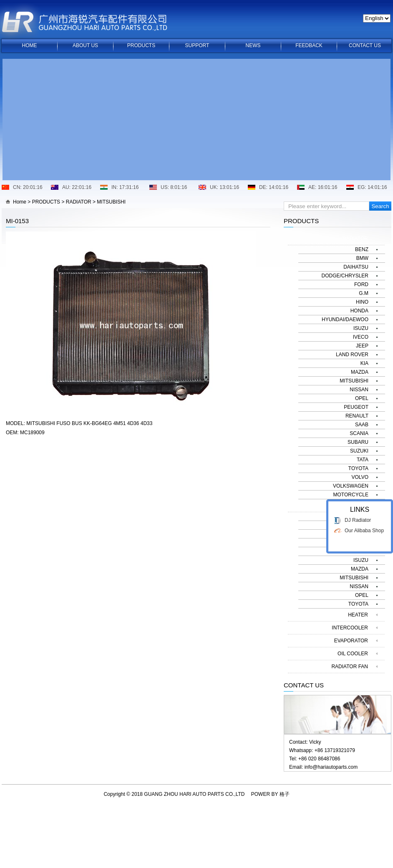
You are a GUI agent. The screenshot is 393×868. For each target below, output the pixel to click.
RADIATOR (79, 202)
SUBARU (358, 442)
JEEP (362, 346)
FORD (361, 284)
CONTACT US (365, 45)
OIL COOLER (353, 654)
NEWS (253, 45)
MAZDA (360, 372)
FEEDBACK (309, 45)
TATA (363, 460)
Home (20, 202)
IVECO (361, 337)
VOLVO (360, 477)
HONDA (359, 311)
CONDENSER (352, 506)
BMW (362, 258)
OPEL (362, 398)
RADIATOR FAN (350, 667)
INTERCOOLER (350, 628)
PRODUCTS (141, 45)
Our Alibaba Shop (364, 597)
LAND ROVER (352, 355)
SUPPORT (197, 45)
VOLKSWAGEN (351, 486)
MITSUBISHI (111, 202)
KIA (364, 363)
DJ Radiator (358, 586)
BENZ (362, 249)
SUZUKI (359, 451)
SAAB (362, 425)
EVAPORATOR (351, 641)
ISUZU (361, 328)
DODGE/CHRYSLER (345, 276)
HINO (362, 302)
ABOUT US (85, 45)
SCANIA (359, 433)
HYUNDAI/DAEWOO (345, 320)
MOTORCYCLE (351, 495)
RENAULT (357, 416)
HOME (30, 45)
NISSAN (359, 390)
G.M (364, 293)
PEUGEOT (356, 407)
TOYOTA (358, 468)
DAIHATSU (356, 267)
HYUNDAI (357, 551)
